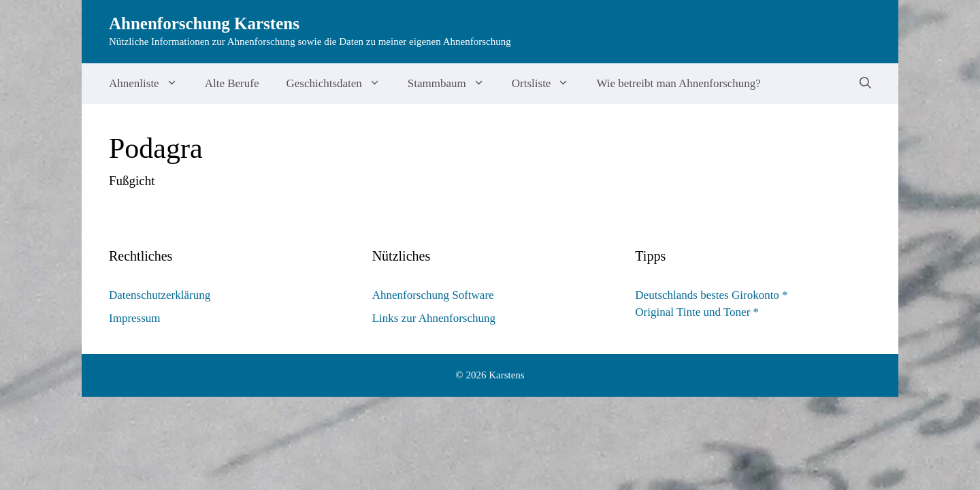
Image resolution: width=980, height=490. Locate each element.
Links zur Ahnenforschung (434, 318)
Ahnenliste (150, 84)
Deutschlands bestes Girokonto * (711, 295)
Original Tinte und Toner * (697, 312)
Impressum (135, 318)
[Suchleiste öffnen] (865, 84)
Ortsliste (548, 84)
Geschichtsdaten (340, 84)
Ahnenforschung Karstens (204, 23)
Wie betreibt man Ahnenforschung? (679, 83)
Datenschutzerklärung (160, 295)
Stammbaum (453, 84)
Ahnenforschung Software (433, 295)
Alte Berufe (232, 83)
